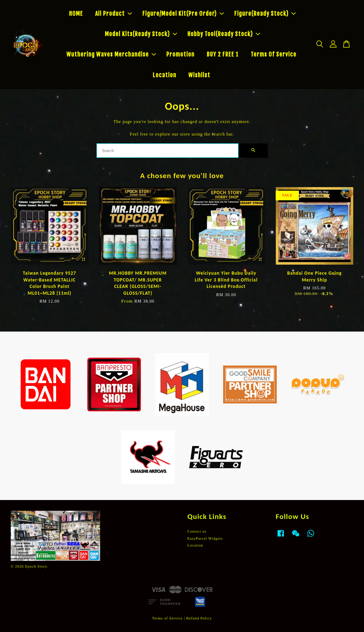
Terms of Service (167, 618)
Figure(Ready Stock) (265, 14)
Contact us (197, 531)
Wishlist (199, 75)
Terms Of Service (274, 54)
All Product (114, 14)
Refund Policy (199, 618)
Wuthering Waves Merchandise (111, 54)
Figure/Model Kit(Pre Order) (183, 14)
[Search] (168, 151)
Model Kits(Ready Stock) (141, 34)
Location (164, 75)
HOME (76, 14)
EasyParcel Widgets (205, 538)
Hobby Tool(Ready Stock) (224, 34)
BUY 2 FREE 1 (223, 54)
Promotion (180, 54)
